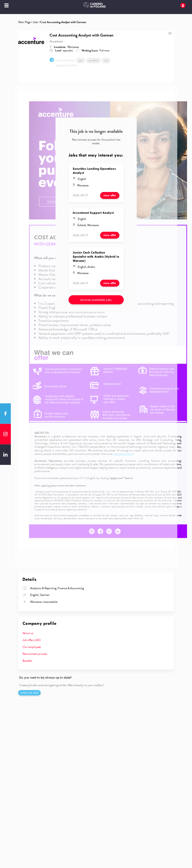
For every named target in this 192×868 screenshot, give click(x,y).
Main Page (24, 22)
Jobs (35, 22)
